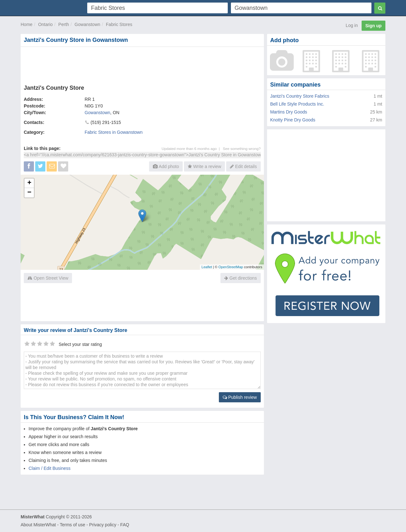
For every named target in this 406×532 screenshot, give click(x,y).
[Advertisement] (142, 64)
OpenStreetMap (231, 267)
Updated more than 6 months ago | (192, 149)
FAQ (125, 525)
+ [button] (29, 183)
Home (26, 24)
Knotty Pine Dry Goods (293, 120)
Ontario (45, 24)
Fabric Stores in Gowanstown (114, 132)
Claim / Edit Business (49, 468)
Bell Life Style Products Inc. (297, 104)
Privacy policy (103, 525)
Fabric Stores (119, 24)
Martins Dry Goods (289, 112)
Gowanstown (87, 24)
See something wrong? (242, 149)
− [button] (29, 193)
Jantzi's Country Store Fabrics (300, 96)
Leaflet (207, 267)
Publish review (240, 397)
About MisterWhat (38, 525)
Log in (352, 25)
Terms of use (72, 525)
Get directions (240, 278)
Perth (64, 24)
